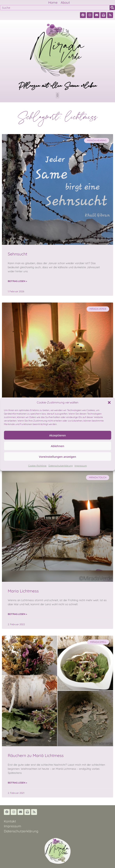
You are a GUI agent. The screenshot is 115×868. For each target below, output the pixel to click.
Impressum (81, 466)
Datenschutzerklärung (61, 466)
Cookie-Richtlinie (37, 466)
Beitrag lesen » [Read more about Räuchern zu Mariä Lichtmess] (17, 783)
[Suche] (112, 8)
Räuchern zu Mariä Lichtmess (36, 755)
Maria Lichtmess (23, 591)
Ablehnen (57, 446)
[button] (109, 403)
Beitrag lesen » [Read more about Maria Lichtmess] (17, 614)
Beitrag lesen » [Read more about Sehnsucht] (17, 281)
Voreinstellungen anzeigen (57, 457)
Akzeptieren (58, 435)
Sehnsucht (18, 254)
